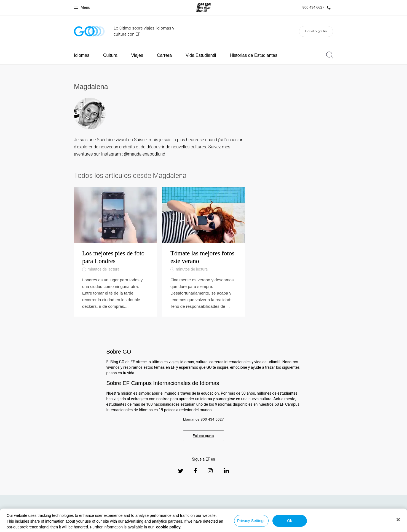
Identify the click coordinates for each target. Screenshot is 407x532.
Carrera (164, 55)
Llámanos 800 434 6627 (203, 419)
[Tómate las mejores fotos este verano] (203, 252)
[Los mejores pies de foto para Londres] (115, 252)
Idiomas (82, 55)
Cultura (110, 55)
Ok (290, 521)
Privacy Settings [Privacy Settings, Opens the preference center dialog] (251, 521)
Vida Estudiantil (201, 55)
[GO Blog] (89, 31)
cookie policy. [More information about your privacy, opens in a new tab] (169, 527)
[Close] (398, 520)
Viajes (137, 55)
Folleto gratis (316, 31)
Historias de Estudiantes (254, 55)
